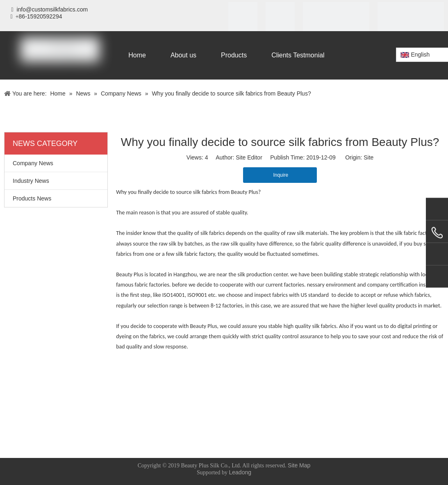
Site (368, 157)
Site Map (299, 465)
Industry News (31, 181)
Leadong (240, 472)
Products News (32, 198)
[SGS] (280, 17)
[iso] (243, 17)
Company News (33, 163)
